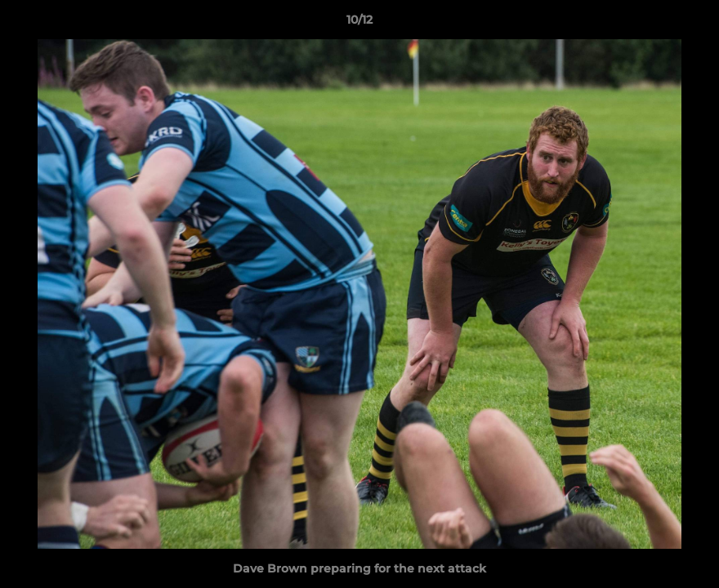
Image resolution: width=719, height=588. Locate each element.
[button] (690, 24)
